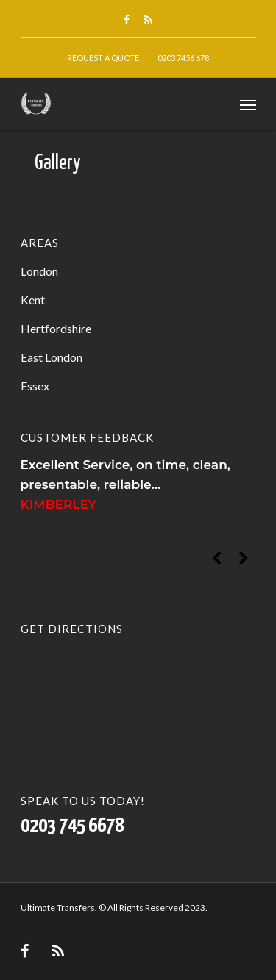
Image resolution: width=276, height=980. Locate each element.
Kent (33, 300)
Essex (35, 386)
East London (52, 357)
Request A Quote (103, 58)
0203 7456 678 (183, 58)
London (39, 271)
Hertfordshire (56, 328)
